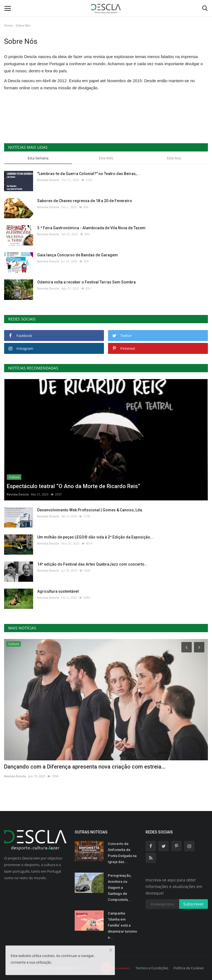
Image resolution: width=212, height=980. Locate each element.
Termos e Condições (152, 968)
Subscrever (194, 904)
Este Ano (174, 158)
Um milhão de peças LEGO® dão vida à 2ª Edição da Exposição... (95, 537)
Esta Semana (38, 158)
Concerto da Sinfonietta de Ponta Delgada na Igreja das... (122, 853)
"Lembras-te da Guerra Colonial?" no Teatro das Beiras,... (88, 174)
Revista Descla (48, 180)
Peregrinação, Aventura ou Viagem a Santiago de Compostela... (120, 888)
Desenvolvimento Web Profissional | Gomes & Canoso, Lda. (90, 510)
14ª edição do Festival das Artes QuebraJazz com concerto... (92, 564)
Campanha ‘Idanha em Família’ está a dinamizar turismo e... (122, 925)
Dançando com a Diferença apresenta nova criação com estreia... (85, 767)
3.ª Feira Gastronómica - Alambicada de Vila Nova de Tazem (91, 228)
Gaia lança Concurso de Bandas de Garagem (78, 255)
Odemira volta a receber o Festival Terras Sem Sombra (86, 282)
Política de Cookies (189, 968)
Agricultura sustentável (58, 591)
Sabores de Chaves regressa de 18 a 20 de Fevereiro (85, 201)
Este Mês (106, 158)
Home (8, 25)
